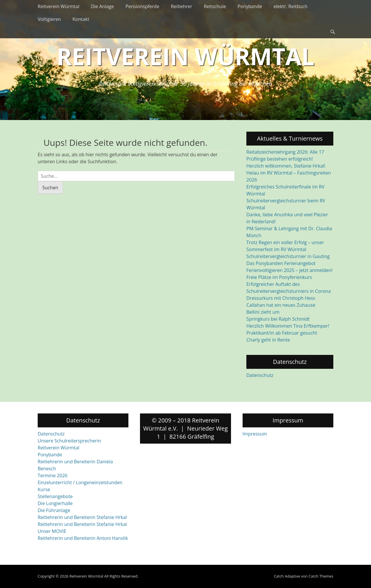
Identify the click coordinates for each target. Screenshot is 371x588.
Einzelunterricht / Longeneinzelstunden (80, 482)
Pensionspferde (142, 6)
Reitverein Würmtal (59, 6)
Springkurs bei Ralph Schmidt (278, 319)
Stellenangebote (55, 496)
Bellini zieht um (263, 312)
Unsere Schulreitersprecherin (69, 441)
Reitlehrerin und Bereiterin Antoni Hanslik (83, 538)
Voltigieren (49, 19)
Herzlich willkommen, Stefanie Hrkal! (286, 166)
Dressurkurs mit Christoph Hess (281, 298)
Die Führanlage (54, 510)
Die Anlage (102, 6)
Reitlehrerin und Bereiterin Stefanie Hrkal (82, 517)
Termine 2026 (53, 476)
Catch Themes (321, 576)
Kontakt (81, 19)
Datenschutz (260, 375)
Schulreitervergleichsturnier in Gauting (288, 256)
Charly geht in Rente (268, 340)
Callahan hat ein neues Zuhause (281, 305)
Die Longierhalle (55, 503)
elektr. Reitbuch (291, 6)
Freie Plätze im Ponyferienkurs (279, 277)
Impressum (255, 434)
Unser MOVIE (52, 531)
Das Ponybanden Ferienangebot (281, 263)
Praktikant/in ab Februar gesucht (282, 333)
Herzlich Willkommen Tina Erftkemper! (288, 326)
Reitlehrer (182, 6)
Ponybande (250, 6)
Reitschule (215, 6)
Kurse (44, 489)
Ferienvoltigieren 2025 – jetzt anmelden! (290, 270)
